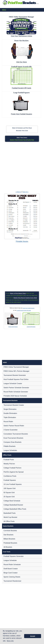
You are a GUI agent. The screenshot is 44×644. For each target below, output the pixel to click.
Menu (22, 10)
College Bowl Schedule (12, 501)
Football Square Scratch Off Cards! (24, 310)
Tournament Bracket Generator (15, 375)
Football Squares (10, 480)
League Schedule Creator (13, 383)
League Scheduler (10, 560)
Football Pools (9, 460)
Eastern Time (14, 140)
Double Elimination (10, 413)
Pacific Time (31, 140)
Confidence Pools (10, 476)
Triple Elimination (10, 417)
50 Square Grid (9, 493)
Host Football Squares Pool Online (16, 379)
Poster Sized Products (13, 327)
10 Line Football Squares (13, 484)
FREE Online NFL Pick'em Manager (16, 371)
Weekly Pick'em (9, 464)
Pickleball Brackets (10, 543)
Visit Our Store (21, 62)
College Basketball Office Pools (15, 509)
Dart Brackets (8, 535)
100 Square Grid (9, 488)
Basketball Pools (10, 513)
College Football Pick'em (12, 468)
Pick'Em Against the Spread (14, 472)
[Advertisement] (22, 166)
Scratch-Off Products (31, 327)
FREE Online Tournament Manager (16, 367)
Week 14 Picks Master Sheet (18, 293)
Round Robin (8, 422)
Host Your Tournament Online (22, 36)
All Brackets (8, 547)
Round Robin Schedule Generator (16, 392)
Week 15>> (26, 192)
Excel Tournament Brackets (13, 438)
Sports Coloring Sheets (12, 577)
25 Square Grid (9, 497)
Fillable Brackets (9, 446)
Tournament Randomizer (12, 581)
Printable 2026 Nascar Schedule (15, 396)
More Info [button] (10, 641)
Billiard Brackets (9, 539)
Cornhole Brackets (10, 531)
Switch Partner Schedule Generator (16, 388)
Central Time (22, 140)
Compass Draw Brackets (12, 442)
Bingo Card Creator (11, 573)
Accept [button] (33, 636)
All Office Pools (9, 521)
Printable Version (22, 241)
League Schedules (10, 450)
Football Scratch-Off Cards (21, 88)
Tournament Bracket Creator (14, 405)
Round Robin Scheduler (12, 565)
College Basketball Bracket (13, 505)
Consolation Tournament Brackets (16, 434)
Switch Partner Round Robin (14, 426)
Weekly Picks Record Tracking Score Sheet (25, 298)
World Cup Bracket (10, 517)
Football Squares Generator (14, 556)
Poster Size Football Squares (21, 114)
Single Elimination (10, 409)
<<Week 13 (18, 192)
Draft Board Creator (11, 569)
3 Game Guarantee (10, 430)
